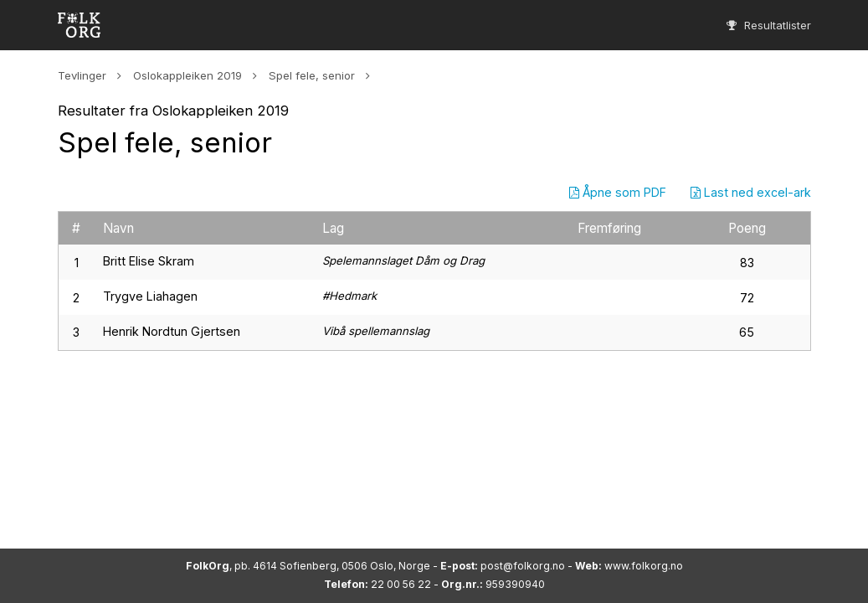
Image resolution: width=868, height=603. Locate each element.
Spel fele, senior (312, 75)
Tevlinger (82, 75)
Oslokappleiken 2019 (187, 75)
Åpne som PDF (618, 192)
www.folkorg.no (644, 566)
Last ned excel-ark (751, 192)
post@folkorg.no (523, 566)
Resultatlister (769, 25)
